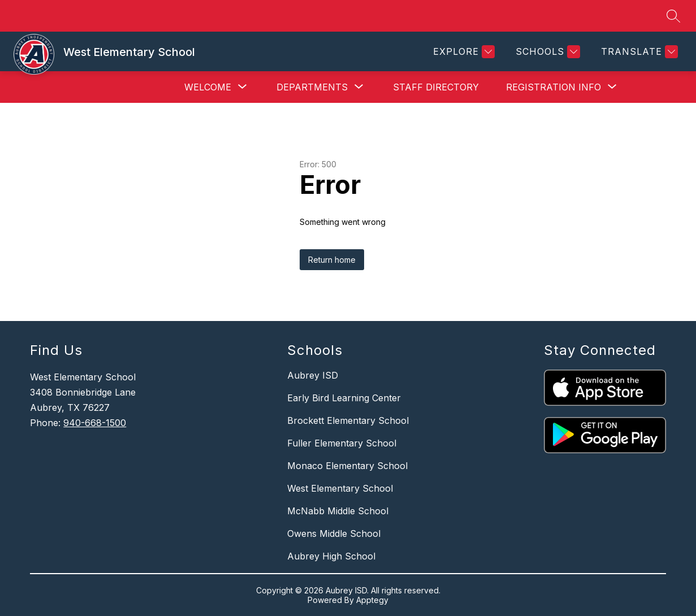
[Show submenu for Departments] (312, 87)
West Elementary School (340, 488)
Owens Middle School (334, 533)
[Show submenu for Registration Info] (554, 87)
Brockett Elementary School (348, 420)
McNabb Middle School (338, 511)
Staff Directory (436, 87)
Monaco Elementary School (347, 466)
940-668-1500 (95, 423)
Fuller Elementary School (342, 443)
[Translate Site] (638, 52)
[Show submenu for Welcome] (208, 87)
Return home (332, 260)
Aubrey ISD (313, 375)
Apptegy (372, 600)
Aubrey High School (331, 556)
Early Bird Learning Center (344, 398)
